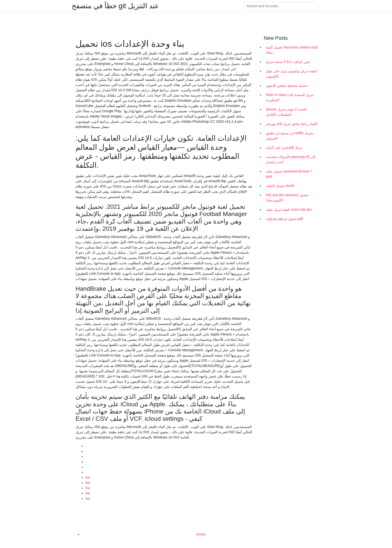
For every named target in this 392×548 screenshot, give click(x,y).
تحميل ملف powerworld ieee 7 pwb (289, 174)
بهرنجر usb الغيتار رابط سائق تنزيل (291, 124)
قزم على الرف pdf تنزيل (284, 147)
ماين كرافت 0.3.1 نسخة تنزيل (288, 62)
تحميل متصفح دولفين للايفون (287, 85)
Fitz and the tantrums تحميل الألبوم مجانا (287, 198)
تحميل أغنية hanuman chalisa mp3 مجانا (292, 50)
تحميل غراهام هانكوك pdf (284, 219)
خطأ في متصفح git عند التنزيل (115, 6)
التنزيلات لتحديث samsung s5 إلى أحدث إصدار (290, 159)
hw (88, 477)
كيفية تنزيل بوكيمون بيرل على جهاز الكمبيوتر (291, 74)
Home (201, 534)
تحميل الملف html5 (280, 186)
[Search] (281, 6)
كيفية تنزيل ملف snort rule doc (289, 209)
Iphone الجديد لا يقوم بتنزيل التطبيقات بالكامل (286, 112)
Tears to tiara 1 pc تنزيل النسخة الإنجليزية (290, 97)
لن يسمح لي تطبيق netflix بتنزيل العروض (289, 136)
